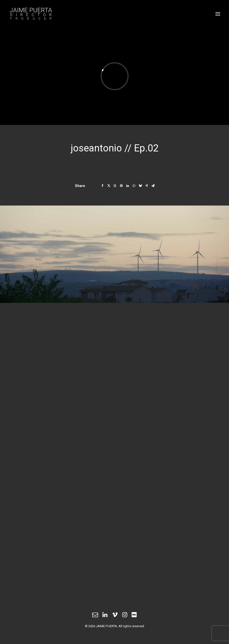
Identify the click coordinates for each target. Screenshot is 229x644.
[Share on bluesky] (140, 186)
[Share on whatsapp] (134, 186)
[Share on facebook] (102, 186)
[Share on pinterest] (121, 186)
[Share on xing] (147, 186)
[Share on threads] (115, 186)
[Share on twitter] (109, 186)
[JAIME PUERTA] (114, 14)
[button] (218, 14)
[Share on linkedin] (128, 186)
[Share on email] (153, 186)
